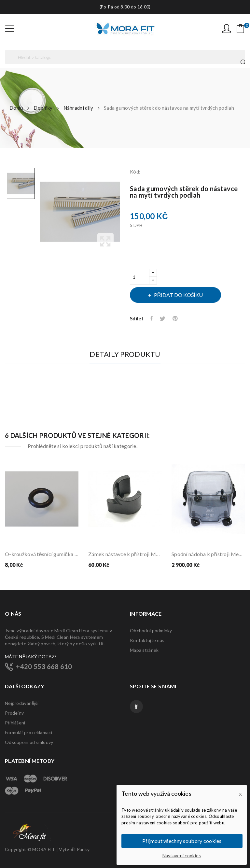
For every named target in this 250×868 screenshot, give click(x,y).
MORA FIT (44, 849)
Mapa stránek (144, 650)
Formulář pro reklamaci (28, 732)
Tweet (163, 318)
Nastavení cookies (182, 855)
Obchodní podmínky (151, 630)
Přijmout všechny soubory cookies (182, 841)
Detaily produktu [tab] (125, 354)
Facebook (136, 707)
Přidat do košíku (178, 295)
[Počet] (140, 277)
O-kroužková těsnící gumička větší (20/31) (42, 554)
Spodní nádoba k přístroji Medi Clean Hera (208, 554)
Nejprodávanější (22, 703)
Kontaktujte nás (147, 640)
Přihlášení (15, 723)
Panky (83, 849)
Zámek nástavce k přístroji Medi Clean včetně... (125, 554)
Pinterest (176, 318)
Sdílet (152, 318)
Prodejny (14, 713)
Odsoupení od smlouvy (29, 742)
